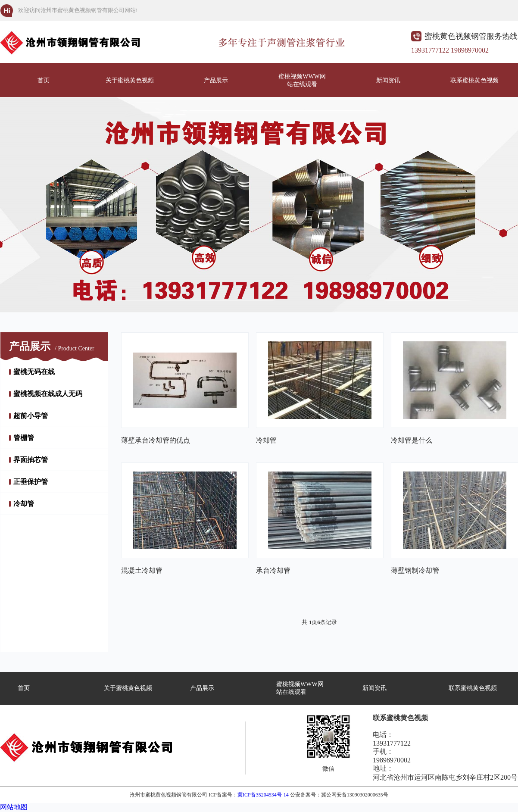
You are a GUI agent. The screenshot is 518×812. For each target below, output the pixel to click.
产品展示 (216, 80)
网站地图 (14, 807)
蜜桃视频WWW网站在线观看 (302, 80)
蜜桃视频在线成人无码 (48, 394)
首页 (44, 80)
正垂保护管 (31, 482)
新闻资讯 (388, 80)
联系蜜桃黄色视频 (474, 80)
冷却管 (24, 504)
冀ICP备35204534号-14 (263, 795)
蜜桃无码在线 (34, 372)
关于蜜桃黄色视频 (130, 80)
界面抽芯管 (31, 460)
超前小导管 (31, 416)
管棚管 (24, 438)
